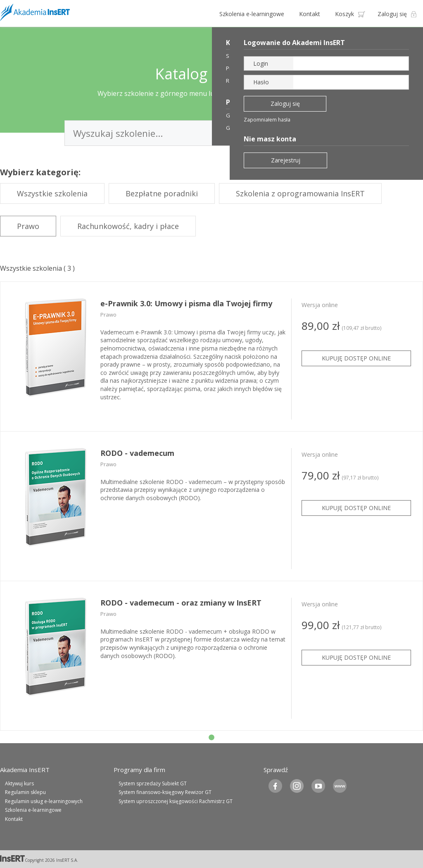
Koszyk (345, 14)
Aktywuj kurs (19, 783)
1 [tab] (211, 738)
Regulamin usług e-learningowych (44, 801)
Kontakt (310, 14)
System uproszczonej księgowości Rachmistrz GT (176, 801)
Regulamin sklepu (25, 792)
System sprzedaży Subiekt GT (153, 783)
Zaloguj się (392, 14)
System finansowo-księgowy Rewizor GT (165, 792)
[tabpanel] (211, 357)
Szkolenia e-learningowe (252, 14)
